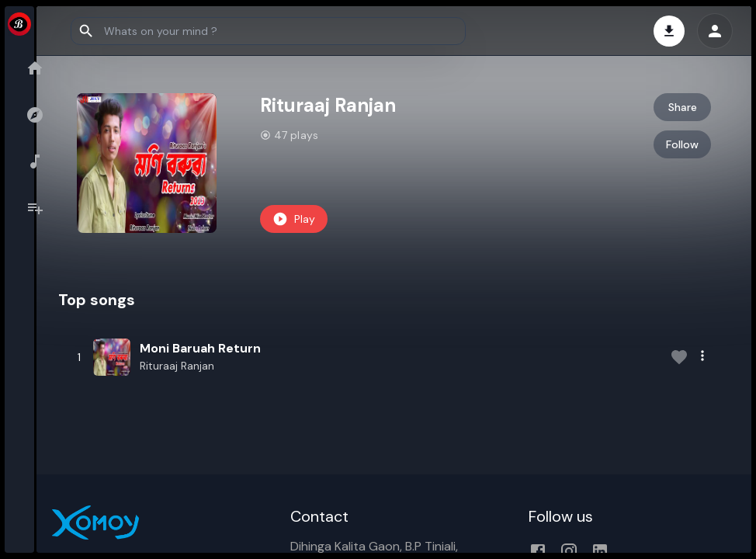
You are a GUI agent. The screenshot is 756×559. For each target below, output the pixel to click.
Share (683, 107)
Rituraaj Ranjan (210, 366)
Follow (684, 144)
